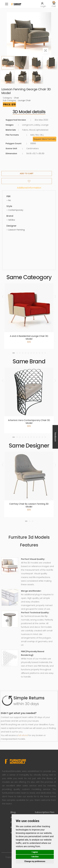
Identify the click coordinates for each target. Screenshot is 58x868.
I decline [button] (35, 857)
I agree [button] (35, 852)
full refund (23, 735)
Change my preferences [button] (35, 861)
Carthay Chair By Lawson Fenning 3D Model (29, 505)
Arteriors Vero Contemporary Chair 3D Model (29, 422)
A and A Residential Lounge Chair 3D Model (29, 337)
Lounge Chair (24, 100)
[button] (54, 4)
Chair (16, 98)
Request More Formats (45, 139)
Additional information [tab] (29, 188)
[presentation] (3, 297)
